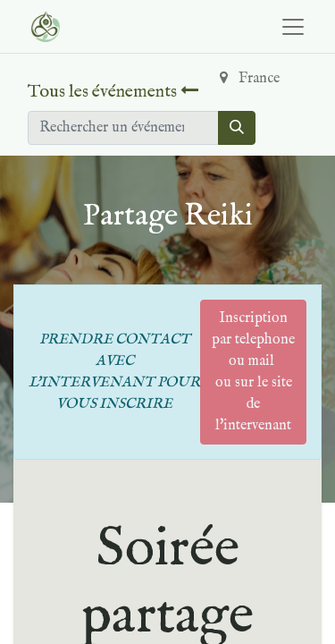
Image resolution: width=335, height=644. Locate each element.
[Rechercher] (237, 128)
